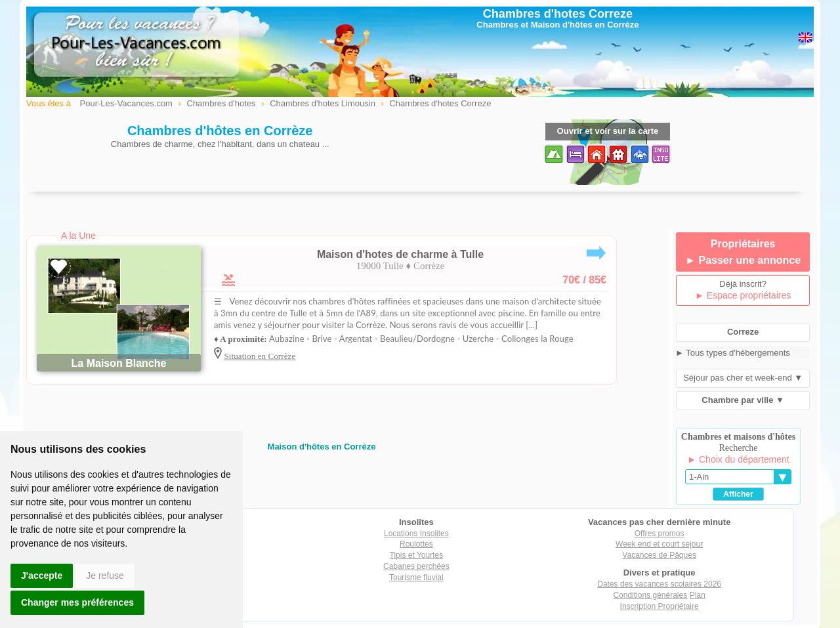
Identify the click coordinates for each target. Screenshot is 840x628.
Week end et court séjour (659, 544)
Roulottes (416, 544)
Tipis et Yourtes (417, 555)
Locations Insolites (416, 534)
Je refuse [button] (105, 576)
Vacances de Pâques (659, 555)
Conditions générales (650, 595)
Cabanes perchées (416, 566)
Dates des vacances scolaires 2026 (659, 584)
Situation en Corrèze (260, 356)
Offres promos (660, 534)
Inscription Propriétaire (660, 606)
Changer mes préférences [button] (77, 602)
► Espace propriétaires (743, 295)
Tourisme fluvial (416, 577)
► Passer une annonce (743, 260)
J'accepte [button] (42, 576)
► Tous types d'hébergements (733, 353)
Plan (698, 595)
